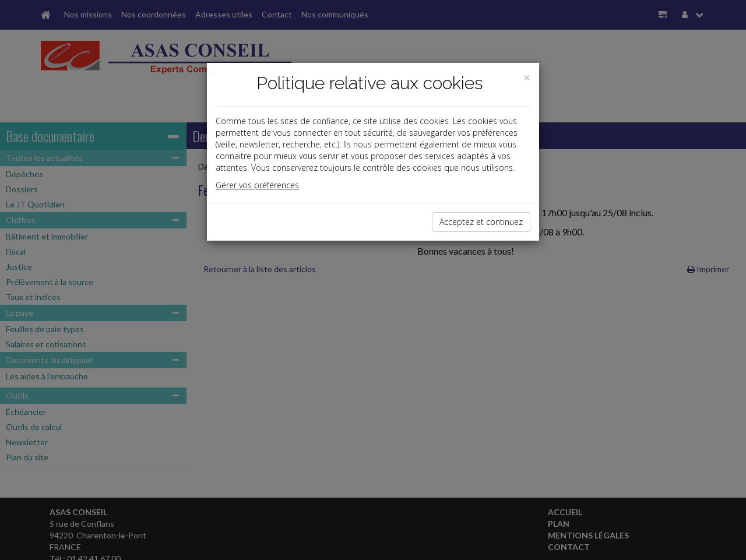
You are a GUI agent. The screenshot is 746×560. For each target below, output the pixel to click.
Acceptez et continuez (481, 222)
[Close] (527, 78)
